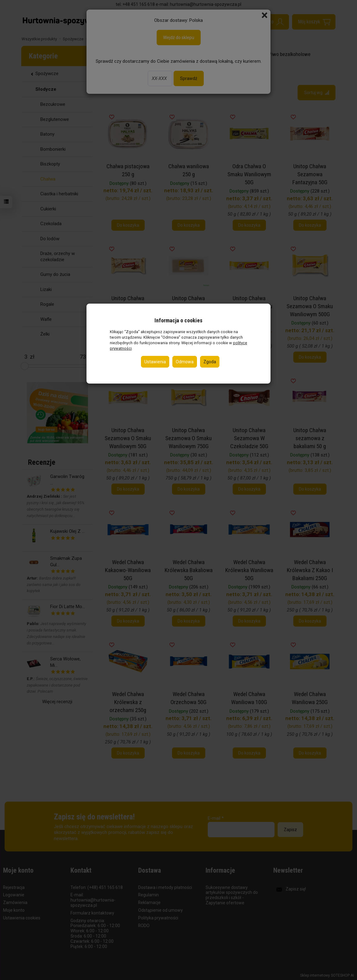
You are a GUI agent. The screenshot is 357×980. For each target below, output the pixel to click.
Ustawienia (155, 362)
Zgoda (210, 362)
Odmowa (185, 362)
